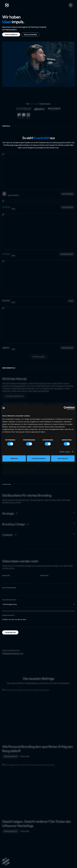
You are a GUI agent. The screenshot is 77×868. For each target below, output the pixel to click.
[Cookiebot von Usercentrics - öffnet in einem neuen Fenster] (65, 408)
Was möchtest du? (9, 600)
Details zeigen (65, 452)
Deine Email (45, 576)
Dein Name (6, 576)
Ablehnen (14, 458)
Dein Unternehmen (9, 588)
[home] (6, 5)
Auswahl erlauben (38, 458)
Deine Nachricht (8, 615)
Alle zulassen (63, 458)
